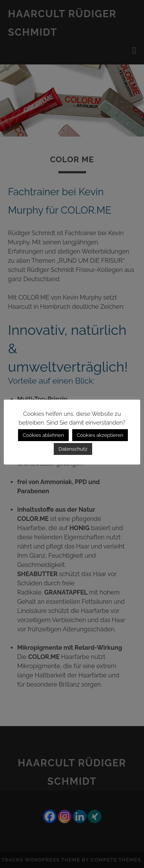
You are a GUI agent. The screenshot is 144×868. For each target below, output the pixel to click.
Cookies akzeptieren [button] (100, 435)
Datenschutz (73, 449)
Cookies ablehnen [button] (43, 435)
